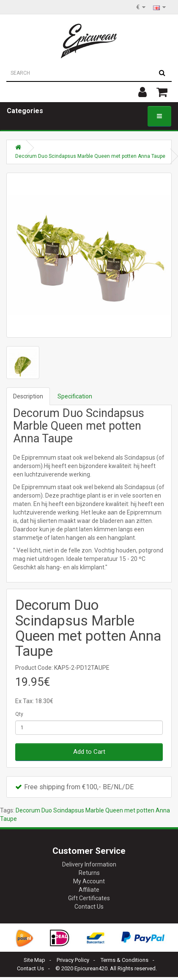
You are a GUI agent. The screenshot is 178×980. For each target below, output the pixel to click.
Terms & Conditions (125, 960)
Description (28, 396)
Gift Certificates (89, 898)
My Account (89, 881)
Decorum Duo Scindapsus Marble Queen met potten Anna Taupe (90, 156)
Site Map (34, 960)
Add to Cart (89, 752)
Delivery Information (89, 864)
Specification (75, 396)
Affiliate (89, 890)
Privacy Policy (73, 960)
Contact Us (89, 907)
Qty (19, 714)
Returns (89, 873)
